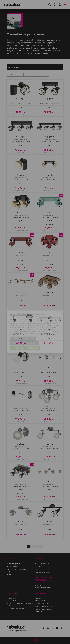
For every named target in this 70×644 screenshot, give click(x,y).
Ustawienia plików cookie (23, 329)
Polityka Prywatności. (43, 324)
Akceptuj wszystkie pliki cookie (25, 339)
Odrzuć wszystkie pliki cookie (25, 334)
